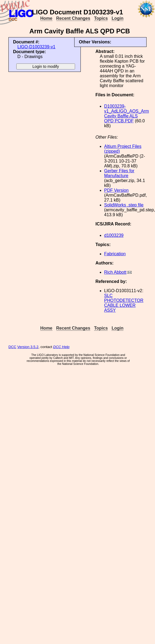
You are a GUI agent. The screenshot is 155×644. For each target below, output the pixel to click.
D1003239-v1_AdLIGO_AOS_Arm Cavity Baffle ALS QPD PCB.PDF (127, 114)
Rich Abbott (115, 272)
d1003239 (114, 235)
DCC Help (61, 347)
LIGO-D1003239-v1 (36, 47)
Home (46, 18)
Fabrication (115, 254)
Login (117, 18)
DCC (12, 347)
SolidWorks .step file (124, 205)
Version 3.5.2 (28, 347)
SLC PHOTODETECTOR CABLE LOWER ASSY (124, 303)
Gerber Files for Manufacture (119, 173)
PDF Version (116, 190)
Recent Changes (73, 18)
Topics (101, 18)
